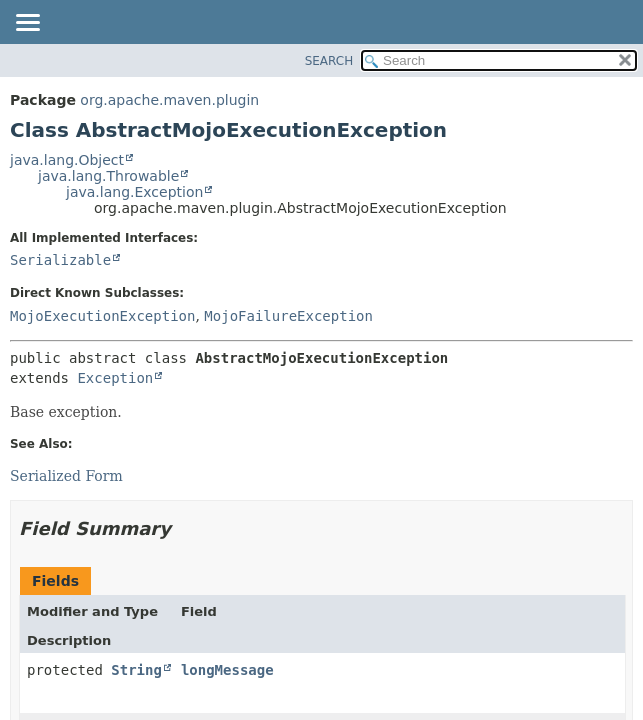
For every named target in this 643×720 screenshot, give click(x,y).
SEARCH (329, 61)
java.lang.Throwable (108, 176)
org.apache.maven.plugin (169, 100)
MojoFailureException (288, 316)
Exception (115, 378)
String (136, 670)
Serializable (60, 260)
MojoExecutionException (102, 316)
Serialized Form (66, 476)
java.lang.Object (67, 160)
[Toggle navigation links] (27, 24)
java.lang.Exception (134, 192)
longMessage (227, 670)
